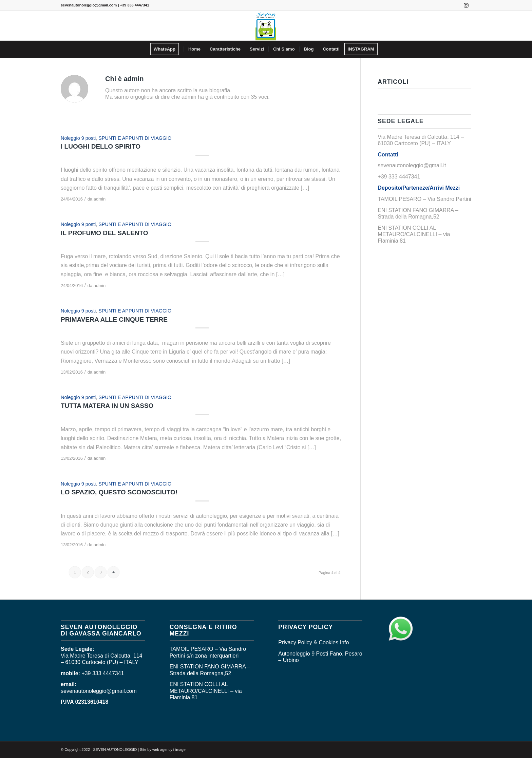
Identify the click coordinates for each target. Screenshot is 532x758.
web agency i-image (169, 750)
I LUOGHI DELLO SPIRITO (101, 146)
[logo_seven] (266, 25)
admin (100, 199)
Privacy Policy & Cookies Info (313, 642)
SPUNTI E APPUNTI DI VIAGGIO (135, 138)
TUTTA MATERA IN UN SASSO (107, 406)
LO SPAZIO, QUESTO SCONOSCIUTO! (119, 492)
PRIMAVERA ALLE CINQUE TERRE (114, 319)
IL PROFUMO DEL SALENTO (104, 233)
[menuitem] (167, 49)
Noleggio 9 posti (78, 138)
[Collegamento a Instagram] (466, 5)
